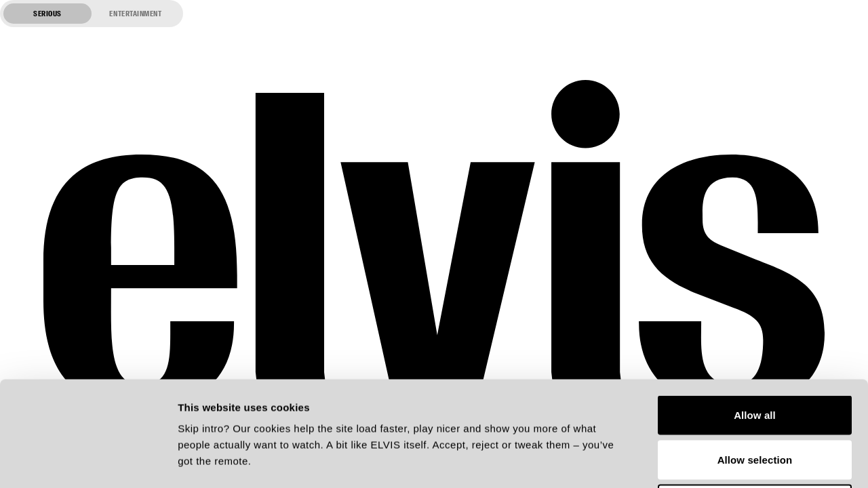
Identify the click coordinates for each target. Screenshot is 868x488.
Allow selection (755, 355)
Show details (712, 461)
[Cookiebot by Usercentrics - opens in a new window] (88, 462)
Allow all (755, 310)
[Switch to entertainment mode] (92, 14)
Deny (754, 399)
